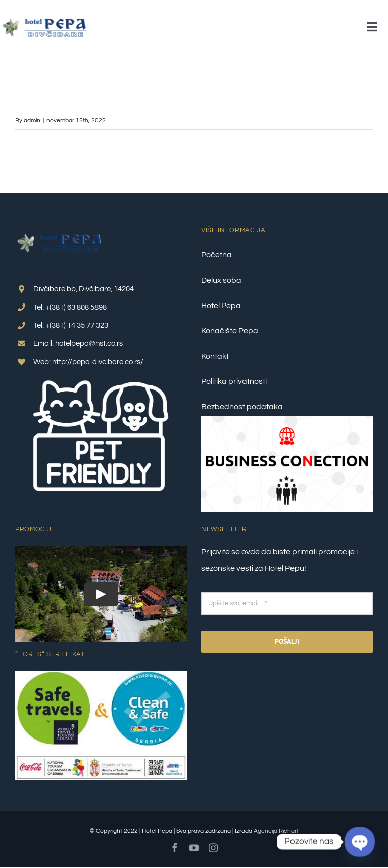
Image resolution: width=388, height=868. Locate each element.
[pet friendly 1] (101, 375)
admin (32, 121)
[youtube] (194, 848)
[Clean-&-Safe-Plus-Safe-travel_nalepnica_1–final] (101, 675)
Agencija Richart (276, 831)
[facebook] (175, 848)
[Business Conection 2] (287, 420)
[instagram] (213, 848)
